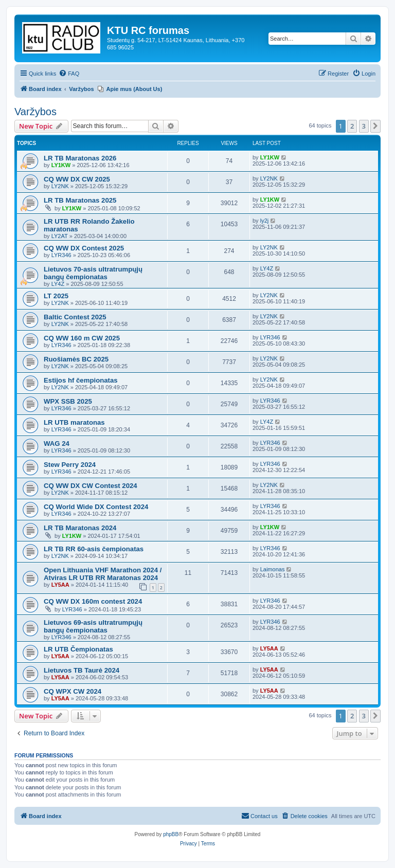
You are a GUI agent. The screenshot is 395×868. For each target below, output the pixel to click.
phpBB (171, 834)
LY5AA (60, 585)
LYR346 (61, 255)
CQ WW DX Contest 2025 (84, 248)
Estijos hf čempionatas (81, 380)
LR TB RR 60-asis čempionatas (94, 549)
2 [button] (352, 126)
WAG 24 (57, 444)
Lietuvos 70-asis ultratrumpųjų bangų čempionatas (93, 273)
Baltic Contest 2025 (75, 317)
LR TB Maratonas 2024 (80, 528)
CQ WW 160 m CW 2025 (82, 338)
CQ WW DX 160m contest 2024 (93, 601)
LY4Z (58, 284)
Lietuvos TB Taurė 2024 (82, 670)
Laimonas (273, 569)
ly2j (265, 221)
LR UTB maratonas (74, 422)
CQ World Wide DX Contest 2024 (96, 507)
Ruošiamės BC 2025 (76, 359)
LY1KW (61, 165)
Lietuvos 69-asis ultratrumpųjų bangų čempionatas (93, 626)
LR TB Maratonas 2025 (80, 200)
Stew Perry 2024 (70, 465)
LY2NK (60, 186)
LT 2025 (56, 296)
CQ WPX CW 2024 (73, 691)
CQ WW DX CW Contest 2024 (91, 486)
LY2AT (60, 236)
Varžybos (35, 112)
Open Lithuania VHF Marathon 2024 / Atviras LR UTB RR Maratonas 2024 (103, 574)
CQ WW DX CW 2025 (77, 179)
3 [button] (364, 126)
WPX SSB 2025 (68, 401)
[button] (375, 126)
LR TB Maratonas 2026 (80, 158)
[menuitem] (69, 74)
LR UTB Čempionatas (78, 649)
